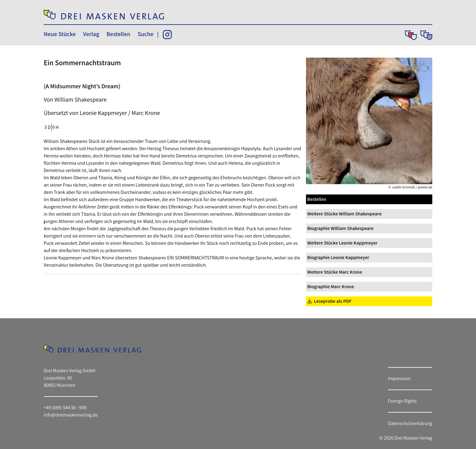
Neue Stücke (60, 34)
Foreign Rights (402, 401)
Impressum (399, 378)
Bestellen (119, 34)
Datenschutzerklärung (410, 423)
